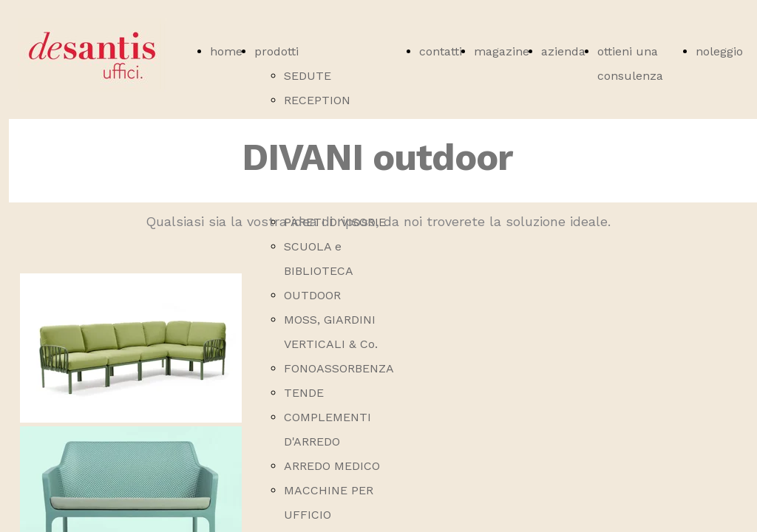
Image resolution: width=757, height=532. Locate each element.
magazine (502, 51)
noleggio (719, 51)
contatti (441, 51)
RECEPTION (317, 100)
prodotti (276, 51)
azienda (563, 51)
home (226, 51)
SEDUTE (308, 76)
